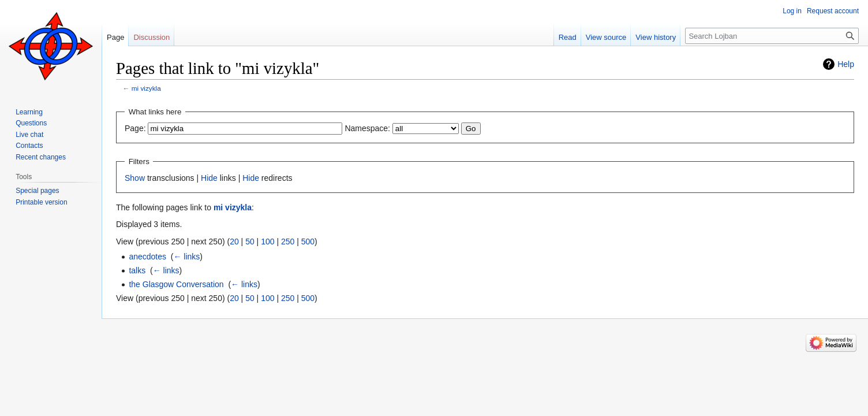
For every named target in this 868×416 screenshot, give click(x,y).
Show (135, 178)
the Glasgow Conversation (176, 284)
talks (137, 270)
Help (846, 64)
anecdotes (147, 257)
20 (234, 242)
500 (308, 242)
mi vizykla (146, 88)
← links (186, 257)
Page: (135, 128)
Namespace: (367, 128)
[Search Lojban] (772, 36)
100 (267, 242)
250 (288, 242)
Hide (209, 178)
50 (250, 242)
